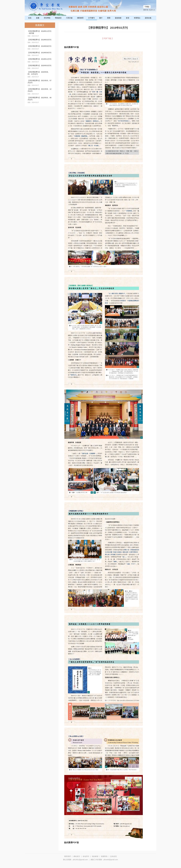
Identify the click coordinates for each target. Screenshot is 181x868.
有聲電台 (137, 18)
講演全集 (148, 18)
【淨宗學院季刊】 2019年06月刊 (39, 46)
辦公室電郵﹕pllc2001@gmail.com (75, 860)
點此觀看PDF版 (72, 47)
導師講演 (59, 18)
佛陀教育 (80, 18)
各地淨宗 (86, 856)
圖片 (101, 18)
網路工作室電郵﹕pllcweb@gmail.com (104, 860)
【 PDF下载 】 (107, 38)
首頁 (30, 18)
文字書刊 (92, 18)
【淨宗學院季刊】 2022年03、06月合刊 (39, 99)
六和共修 (69, 18)
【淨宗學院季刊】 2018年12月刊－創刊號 (39, 32)
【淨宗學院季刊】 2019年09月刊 (39, 53)
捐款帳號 (95, 856)
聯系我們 (68, 856)
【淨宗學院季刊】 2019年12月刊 (39, 59)
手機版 (147, 7)
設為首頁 (113, 856)
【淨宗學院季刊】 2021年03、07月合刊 (39, 82)
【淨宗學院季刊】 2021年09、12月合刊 (39, 90)
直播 (38, 18)
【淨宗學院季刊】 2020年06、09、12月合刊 (39, 73)
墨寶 (109, 18)
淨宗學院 (47, 18)
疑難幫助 (104, 856)
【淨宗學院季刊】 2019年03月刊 (39, 40)
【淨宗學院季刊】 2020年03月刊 (39, 66)
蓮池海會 (118, 18)
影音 (129, 18)
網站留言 (77, 856)
